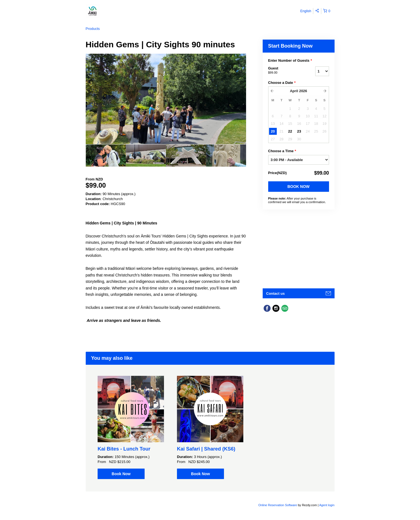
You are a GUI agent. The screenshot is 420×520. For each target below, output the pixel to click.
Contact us (276, 293)
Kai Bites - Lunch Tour (124, 449)
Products (93, 29)
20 (273, 131)
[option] (106, 156)
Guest (285, 71)
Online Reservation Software (278, 505)
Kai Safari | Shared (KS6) (206, 449)
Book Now (298, 187)
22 (290, 131)
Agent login (327, 505)
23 (299, 131)
